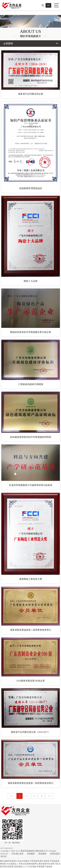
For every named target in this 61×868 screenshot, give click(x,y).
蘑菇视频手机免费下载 (48, 864)
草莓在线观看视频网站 (28, 864)
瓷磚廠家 (31, 854)
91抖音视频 (31, 867)
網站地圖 (4, 861)
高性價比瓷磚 (17, 854)
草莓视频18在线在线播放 (19, 861)
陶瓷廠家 (42, 854)
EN (48, 5)
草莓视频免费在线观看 (40, 861)
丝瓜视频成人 (12, 864)
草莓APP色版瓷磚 (18, 856)
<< (12, 796)
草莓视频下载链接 (44, 867)
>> (49, 796)
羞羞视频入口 (20, 867)
